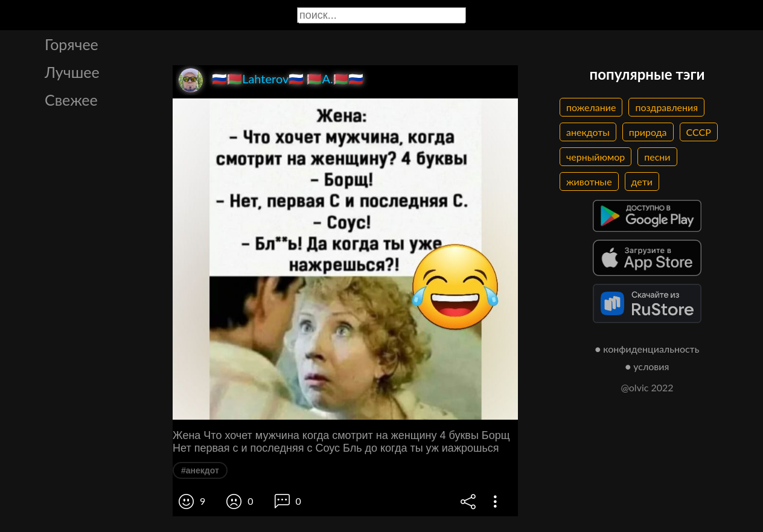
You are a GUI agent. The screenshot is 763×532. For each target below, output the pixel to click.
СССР (699, 132)
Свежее (71, 100)
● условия (647, 366)
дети (642, 181)
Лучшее (72, 72)
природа (648, 132)
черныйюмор (595, 157)
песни (657, 157)
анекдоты (588, 132)
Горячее (72, 44)
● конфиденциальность (647, 349)
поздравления (666, 107)
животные (589, 181)
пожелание (591, 107)
